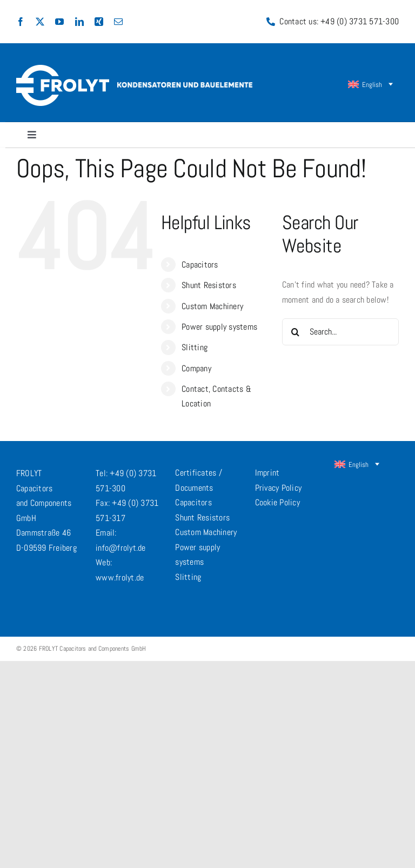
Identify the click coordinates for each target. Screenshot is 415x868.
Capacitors (200, 265)
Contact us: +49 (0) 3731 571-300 (339, 21)
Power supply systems (219, 327)
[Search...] (340, 332)
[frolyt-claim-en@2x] (185, 86)
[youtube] (59, 22)
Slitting (195, 347)
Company (196, 368)
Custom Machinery (212, 306)
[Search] (296, 332)
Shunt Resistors (209, 285)
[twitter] (40, 22)
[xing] (99, 22)
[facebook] (21, 22)
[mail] (118, 22)
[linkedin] (79, 22)
